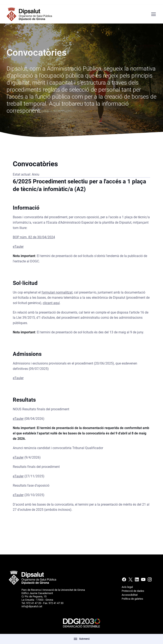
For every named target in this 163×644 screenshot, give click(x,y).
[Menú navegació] (153, 14)
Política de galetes (132, 599)
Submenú (81, 639)
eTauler (18, 248)
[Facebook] (124, 580)
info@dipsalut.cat (32, 606)
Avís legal (127, 587)
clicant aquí (51, 304)
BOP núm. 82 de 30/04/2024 (34, 238)
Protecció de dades (133, 591)
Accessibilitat (130, 595)
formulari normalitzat (57, 293)
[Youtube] (143, 580)
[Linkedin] (137, 580)
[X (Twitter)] (130, 580)
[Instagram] (149, 580)
